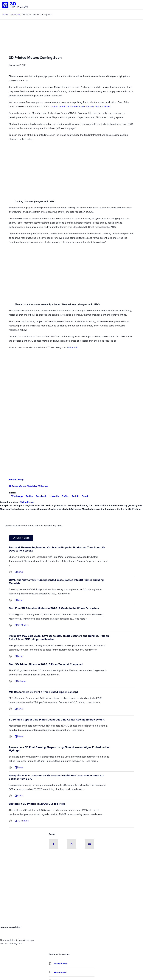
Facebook (40, 496)
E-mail (84, 496)
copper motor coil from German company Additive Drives (81, 106)
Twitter (28, 496)
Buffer (64, 496)
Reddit (74, 496)
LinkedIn (53, 496)
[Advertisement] (71, 902)
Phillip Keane (27, 502)
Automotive (61, 963)
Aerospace (61, 972)
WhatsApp (16, 496)
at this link (72, 347)
